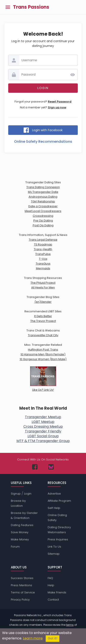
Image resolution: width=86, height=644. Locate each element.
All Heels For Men (43, 287)
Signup (16, 494)
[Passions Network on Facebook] (35, 467)
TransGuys (43, 264)
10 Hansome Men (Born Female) (43, 354)
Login (28, 494)
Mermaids (43, 268)
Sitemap (54, 554)
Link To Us (54, 547)
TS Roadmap (43, 244)
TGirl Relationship (43, 201)
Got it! (53, 638)
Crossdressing (43, 216)
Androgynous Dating (43, 197)
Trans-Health (43, 249)
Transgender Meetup (43, 417)
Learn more (33, 638)
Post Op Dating (43, 225)
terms (70, 625)
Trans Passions (31, 7)
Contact (53, 600)
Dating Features (22, 525)
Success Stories (22, 578)
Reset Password (60, 102)
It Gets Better (43, 316)
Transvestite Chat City (43, 335)
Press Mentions (21, 585)
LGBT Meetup (43, 422)
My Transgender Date (43, 192)
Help (51, 585)
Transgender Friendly (43, 431)
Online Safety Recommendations (43, 142)
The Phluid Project (43, 283)
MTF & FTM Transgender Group (43, 441)
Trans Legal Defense (43, 240)
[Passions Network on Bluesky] (51, 467)
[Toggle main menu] (8, 7)
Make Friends (57, 592)
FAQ (50, 578)
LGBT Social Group (43, 436)
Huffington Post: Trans (43, 350)
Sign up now (57, 107)
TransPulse (43, 254)
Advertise (54, 494)
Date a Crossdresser (43, 206)
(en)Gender (43, 302)
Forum (15, 547)
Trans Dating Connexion (43, 187)
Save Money (20, 532)
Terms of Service (23, 592)
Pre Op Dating (43, 221)
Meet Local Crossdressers (43, 211)
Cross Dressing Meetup (43, 426)
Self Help (54, 508)
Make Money (20, 539)
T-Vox (43, 259)
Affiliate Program (59, 501)
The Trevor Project (43, 321)
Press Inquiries (58, 539)
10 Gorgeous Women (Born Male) (43, 359)
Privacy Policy (20, 600)
